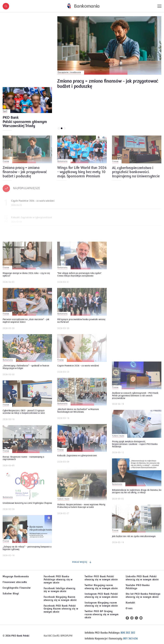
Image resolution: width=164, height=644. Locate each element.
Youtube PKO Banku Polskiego (138, 587)
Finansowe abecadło (15, 582)
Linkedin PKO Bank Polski (142, 578)
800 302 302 (128, 633)
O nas (129, 608)
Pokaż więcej (82, 562)
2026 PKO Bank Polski (17, 636)
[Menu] (159, 6)
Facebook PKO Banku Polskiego (58, 580)
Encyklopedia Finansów (17, 588)
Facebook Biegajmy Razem (60, 598)
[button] (6, 6)
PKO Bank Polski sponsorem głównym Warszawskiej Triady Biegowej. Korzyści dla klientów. (25, 122)
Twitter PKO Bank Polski (101, 578)
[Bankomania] (83, 6)
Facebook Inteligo (60, 590)
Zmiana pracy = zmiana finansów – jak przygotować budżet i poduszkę (108, 84)
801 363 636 (130, 639)
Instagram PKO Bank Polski (101, 595)
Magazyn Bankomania (16, 576)
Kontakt (130, 603)
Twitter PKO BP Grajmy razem (102, 614)
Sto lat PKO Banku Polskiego (143, 595)
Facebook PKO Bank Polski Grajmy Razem (61, 609)
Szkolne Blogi (11, 594)
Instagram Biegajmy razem (101, 604)
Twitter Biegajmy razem (101, 587)
